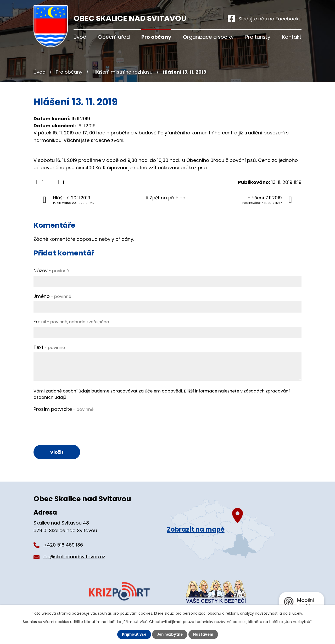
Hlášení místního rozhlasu (123, 72)
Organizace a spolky (208, 37)
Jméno (52, 296)
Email (71, 322)
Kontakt (292, 37)
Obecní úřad (114, 37)
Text (49, 347)
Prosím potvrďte (63, 409)
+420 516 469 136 (63, 545)
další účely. (293, 613)
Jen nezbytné (169, 634)
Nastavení (204, 634)
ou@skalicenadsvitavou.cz (74, 557)
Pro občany (69, 72)
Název (51, 271)
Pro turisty (258, 37)
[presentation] (73, 424)
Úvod (40, 72)
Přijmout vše (133, 634)
